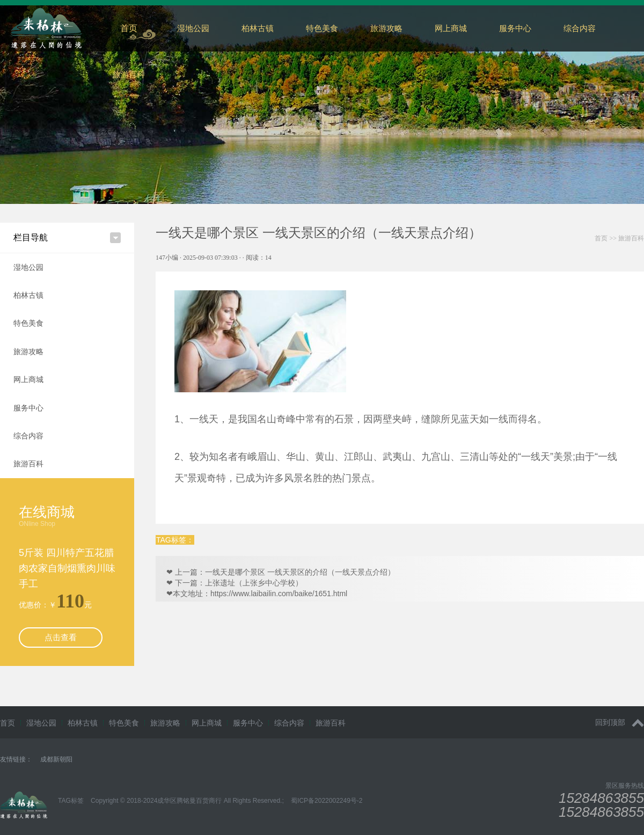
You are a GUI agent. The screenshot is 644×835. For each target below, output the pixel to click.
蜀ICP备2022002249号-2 (327, 801)
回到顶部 (620, 723)
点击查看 (61, 637)
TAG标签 (71, 801)
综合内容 (28, 436)
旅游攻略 (386, 28)
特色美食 (322, 28)
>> (619, 238)
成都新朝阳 (56, 759)
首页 (129, 28)
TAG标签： (175, 540)
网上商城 (451, 28)
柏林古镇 (258, 28)
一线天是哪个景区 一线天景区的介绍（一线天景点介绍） (300, 572)
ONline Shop (37, 524)
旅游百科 (129, 74)
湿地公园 (193, 28)
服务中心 (515, 28)
